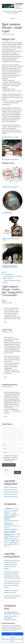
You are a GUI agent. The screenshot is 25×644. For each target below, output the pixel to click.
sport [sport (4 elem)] (19, 541)
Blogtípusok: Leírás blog (10, 490)
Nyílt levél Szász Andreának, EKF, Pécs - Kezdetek (10, 566)
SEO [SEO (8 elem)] (16, 541)
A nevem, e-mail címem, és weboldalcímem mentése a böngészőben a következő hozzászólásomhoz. (11, 458)
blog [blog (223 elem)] (8, 508)
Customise (12, 637)
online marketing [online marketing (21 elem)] (9, 536)
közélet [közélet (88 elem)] (13, 531)
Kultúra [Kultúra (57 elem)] (7, 532)
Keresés (6, 470)
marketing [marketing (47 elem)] (8, 534)
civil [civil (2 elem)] (11, 513)
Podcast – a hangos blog (10, 487)
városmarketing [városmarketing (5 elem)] (11, 544)
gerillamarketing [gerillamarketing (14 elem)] (9, 524)
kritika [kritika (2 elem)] (17, 529)
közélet (9, 274)
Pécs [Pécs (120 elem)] (13, 540)
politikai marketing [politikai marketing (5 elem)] (13, 538)
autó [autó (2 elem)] (5, 509)
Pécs (12, 274)
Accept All (12, 634)
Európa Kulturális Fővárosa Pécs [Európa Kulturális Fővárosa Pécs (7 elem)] (11, 520)
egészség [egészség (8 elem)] (14, 515)
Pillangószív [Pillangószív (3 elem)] (17, 536)
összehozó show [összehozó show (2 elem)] (7, 546)
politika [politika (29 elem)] (6, 538)
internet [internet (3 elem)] (5, 527)
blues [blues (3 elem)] (11, 511)
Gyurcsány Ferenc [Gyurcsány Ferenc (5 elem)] (8, 526)
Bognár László (12, 592)
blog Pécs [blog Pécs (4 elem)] (17, 509)
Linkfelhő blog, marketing (11, 590)
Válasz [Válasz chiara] (5, 322)
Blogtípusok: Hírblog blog (11, 496)
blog (12, 11)
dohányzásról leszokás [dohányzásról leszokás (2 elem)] (8, 515)
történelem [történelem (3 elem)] (6, 543)
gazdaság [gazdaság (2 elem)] (11, 522)
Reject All (12, 641)
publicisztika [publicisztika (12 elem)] (7, 541)
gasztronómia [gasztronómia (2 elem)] (6, 522)
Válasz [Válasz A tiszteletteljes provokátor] (5, 416)
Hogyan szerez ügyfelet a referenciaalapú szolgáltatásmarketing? (11, 618)
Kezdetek (19, 4)
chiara (4, 301)
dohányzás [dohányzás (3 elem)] (14, 513)
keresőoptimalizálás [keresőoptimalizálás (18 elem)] (10, 529)
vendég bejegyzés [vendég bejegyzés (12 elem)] (14, 543)
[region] (12, 633)
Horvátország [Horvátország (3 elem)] (15, 526)
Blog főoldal (6, 11)
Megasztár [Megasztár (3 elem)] (14, 534)
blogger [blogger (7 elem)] (13, 509)
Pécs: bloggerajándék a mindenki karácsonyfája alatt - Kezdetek (12, 576)
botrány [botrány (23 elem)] (15, 511)
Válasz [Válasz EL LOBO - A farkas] (5, 377)
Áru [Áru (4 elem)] (18, 544)
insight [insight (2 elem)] (19, 526)
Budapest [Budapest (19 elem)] (7, 513)
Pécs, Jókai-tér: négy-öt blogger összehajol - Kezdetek (12, 585)
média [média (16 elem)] (18, 534)
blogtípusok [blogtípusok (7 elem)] (7, 511)
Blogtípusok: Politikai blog (11, 492)
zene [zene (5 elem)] (16, 544)
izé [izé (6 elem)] (8, 527)
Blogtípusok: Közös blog (10, 494)
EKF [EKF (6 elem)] (18, 515)
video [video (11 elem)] (5, 544)
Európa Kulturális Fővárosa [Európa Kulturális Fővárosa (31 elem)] (10, 517)
